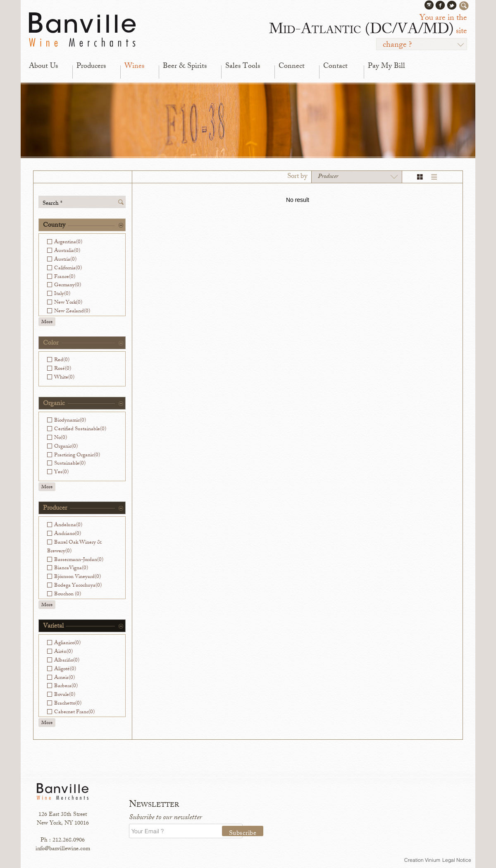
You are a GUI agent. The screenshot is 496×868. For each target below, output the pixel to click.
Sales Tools (243, 67)
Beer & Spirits (185, 67)
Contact (335, 67)
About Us (43, 67)
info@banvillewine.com (63, 849)
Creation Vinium (422, 860)
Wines (134, 67)
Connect (292, 67)
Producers (91, 67)
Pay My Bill (386, 67)
